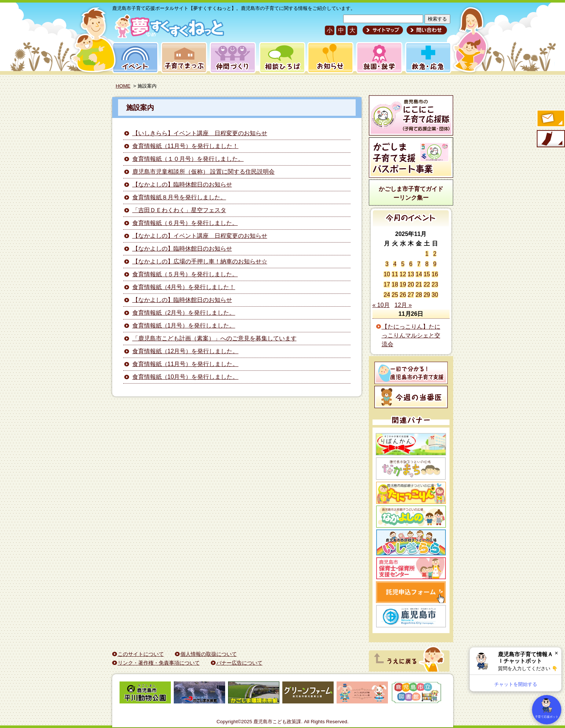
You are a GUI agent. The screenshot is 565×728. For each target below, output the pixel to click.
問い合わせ (426, 30)
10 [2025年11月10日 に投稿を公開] (387, 274)
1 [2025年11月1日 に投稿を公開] (427, 254)
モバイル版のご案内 (550, 139)
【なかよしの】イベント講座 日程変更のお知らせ (200, 236)
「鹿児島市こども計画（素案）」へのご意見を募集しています (214, 338)
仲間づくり (233, 58)
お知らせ (329, 58)
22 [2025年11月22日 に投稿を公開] (427, 284)
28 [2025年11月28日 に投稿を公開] (419, 295)
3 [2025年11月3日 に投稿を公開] (387, 264)
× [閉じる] (556, 653)
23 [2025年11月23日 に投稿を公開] (435, 284)
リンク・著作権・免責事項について (159, 663)
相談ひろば (281, 58)
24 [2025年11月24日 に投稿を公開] (387, 295)
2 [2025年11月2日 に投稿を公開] (435, 254)
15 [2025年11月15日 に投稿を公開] (427, 274)
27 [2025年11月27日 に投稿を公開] (411, 295)
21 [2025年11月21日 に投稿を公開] (419, 284)
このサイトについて (141, 654)
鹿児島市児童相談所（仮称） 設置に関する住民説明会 (203, 172)
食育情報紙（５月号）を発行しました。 (185, 274)
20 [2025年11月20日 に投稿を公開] (411, 284)
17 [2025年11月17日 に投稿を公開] (387, 284)
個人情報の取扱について (209, 654)
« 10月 (381, 305)
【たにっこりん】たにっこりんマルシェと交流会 (411, 335)
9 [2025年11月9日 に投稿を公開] (435, 264)
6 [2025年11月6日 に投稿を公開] (411, 264)
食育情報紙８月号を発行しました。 (179, 197)
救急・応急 (428, 58)
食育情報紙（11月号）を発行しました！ (186, 146)
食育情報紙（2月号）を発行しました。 (184, 313)
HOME (123, 86)
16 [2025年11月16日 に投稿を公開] (435, 274)
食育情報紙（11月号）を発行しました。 (186, 364)
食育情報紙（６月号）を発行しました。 (185, 223)
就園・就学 (377, 58)
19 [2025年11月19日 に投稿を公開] (403, 284)
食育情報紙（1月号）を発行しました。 (184, 326)
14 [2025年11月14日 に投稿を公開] (419, 274)
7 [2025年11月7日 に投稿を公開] (419, 264)
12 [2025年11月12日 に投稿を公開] (403, 274)
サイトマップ (383, 30)
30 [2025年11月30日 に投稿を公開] (435, 295)
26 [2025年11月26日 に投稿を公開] (403, 295)
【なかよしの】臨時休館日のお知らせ (182, 184)
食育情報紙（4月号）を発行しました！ (184, 287)
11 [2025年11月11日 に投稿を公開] (395, 274)
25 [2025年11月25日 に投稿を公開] (395, 295)
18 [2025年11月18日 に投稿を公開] (395, 284)
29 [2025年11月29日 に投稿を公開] (427, 295)
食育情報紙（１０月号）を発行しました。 (188, 159)
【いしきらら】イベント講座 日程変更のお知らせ (200, 133)
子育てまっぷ (183, 58)
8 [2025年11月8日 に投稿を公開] (427, 264)
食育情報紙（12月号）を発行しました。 (186, 351)
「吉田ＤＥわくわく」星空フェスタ (179, 210)
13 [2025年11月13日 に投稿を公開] (411, 274)
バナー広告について (239, 663)
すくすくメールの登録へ (550, 119)
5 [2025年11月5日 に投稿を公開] (403, 264)
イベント (134, 58)
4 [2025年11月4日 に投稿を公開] (395, 264)
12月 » (403, 305)
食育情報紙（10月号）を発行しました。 (186, 377)
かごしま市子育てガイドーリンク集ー (411, 193)
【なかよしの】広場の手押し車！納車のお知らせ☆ (200, 261)
